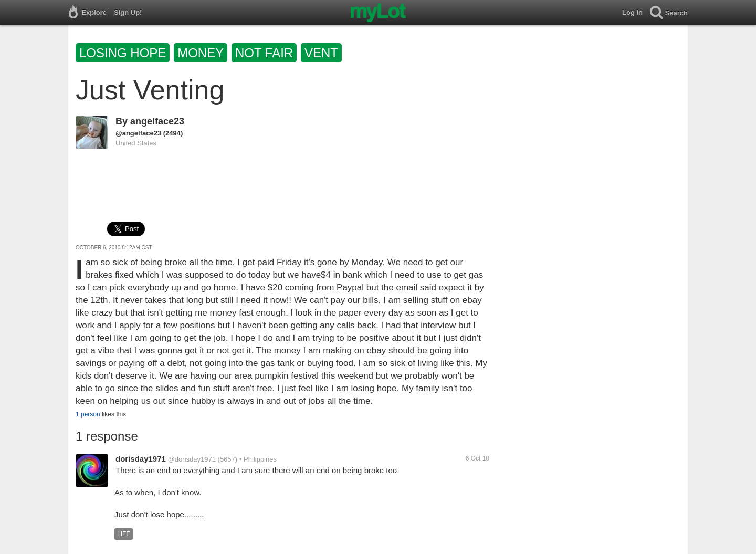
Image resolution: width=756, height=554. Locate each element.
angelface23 (157, 121)
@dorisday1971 (192, 459)
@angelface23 (138, 133)
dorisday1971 (141, 459)
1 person (88, 414)
